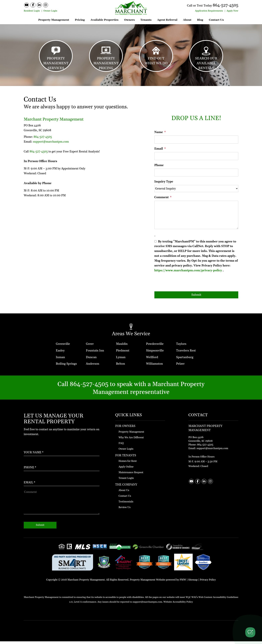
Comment (162, 200)
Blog (200, 20)
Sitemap (193, 582)
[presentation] (180, 286)
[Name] (196, 142)
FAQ (121, 446)
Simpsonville (155, 353)
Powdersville (155, 347)
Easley (60, 353)
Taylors (181, 347)
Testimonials (126, 504)
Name (159, 135)
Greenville (63, 347)
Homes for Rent (128, 464)
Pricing (80, 20)
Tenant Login (126, 481)
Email (159, 151)
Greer (90, 347)
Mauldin (122, 347)
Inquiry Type (164, 184)
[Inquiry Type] (196, 191)
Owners (129, 20)
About (187, 20)
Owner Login (50, 11)
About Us (124, 493)
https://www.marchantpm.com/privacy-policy (188, 273)
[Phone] (196, 175)
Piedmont (123, 353)
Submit (196, 297)
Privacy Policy (208, 582)
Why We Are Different (131, 440)
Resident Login (32, 11)
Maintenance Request (131, 475)
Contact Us (216, 20)
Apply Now (232, 11)
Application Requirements (209, 11)
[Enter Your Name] (62, 452)
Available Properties (104, 20)
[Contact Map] (213, 442)
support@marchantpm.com (51, 144)
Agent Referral (167, 20)
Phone (159, 168)
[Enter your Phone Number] (62, 467)
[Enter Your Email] (62, 482)
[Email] (196, 159)
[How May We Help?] (62, 504)
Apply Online (126, 469)
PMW (183, 582)
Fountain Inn (95, 353)
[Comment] (196, 217)
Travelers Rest (186, 353)
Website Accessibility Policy (178, 605)
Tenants (146, 20)
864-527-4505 (224, 5)
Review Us (125, 510)
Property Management (54, 20)
